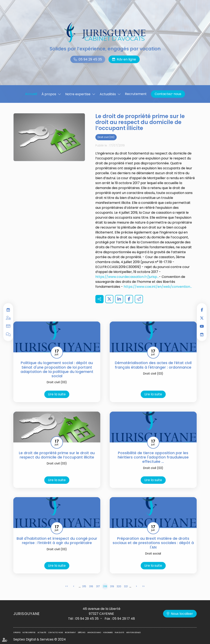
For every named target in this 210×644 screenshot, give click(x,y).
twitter (202, 318)
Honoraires (108, 633)
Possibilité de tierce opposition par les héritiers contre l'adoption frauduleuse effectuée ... (153, 464)
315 (84, 594)
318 (105, 594)
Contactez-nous (168, 94)
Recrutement (136, 94)
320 (119, 594)
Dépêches (82, 633)
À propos (49, 94)
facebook (202, 310)
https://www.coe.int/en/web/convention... (158, 294)
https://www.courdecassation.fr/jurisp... (127, 284)
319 (112, 594)
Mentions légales (134, 633)
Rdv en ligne (126, 59)
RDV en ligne (202, 334)
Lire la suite (57, 401)
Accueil (31, 94)
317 (98, 594)
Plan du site (120, 633)
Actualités (108, 94)
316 (91, 594)
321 (126, 594)
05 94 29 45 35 (90, 59)
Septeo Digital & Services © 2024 (40, 639)
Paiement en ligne (8, 326)
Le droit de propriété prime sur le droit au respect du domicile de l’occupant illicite (57, 462)
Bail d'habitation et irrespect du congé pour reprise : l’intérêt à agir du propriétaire (57, 548)
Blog (8, 334)
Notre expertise (78, 94)
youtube (202, 326)
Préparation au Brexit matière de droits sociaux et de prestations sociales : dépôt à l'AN (153, 550)
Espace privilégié (8, 318)
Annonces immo (94, 633)
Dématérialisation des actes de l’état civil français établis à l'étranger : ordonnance (153, 372)
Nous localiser (182, 614)
